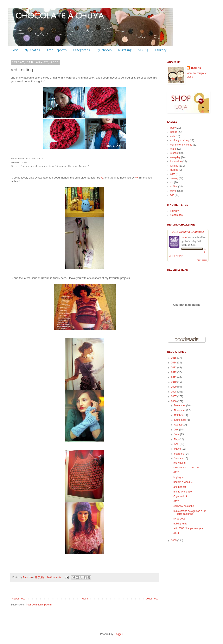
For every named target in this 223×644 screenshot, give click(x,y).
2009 (174, 387)
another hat (180, 487)
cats (173, 136)
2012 (174, 372)
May (177, 439)
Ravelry (175, 211)
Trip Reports (57, 50)
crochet (174, 153)
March (178, 449)
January (179, 458)
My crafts (32, 50)
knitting (174, 166)
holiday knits (180, 524)
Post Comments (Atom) (39, 605)
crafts (173, 149)
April (177, 444)
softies (174, 187)
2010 (174, 382)
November (180, 410)
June (177, 434)
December (180, 405)
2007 (174, 396)
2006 (174, 401)
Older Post (152, 599)
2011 (174, 377)
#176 (176, 472)
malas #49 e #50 (183, 492)
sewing (174, 178)
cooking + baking (180, 140)
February (179, 454)
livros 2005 (179, 519)
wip (172, 195)
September (180, 420)
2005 (174, 541)
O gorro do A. (181, 496)
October (179, 415)
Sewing (143, 50)
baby (173, 128)
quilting (174, 170)
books (174, 132)
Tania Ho (28, 577)
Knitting (125, 50)
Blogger (118, 634)
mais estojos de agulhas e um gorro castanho (190, 512)
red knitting (180, 463)
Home (15, 50)
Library (161, 50)
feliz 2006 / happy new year (189, 528)
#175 (176, 501)
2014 (174, 363)
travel (173, 191)
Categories (82, 50)
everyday (175, 157)
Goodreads (176, 215)
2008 (174, 392)
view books (202, 260)
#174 (176, 533)
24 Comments (54, 577)
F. (102, 178)
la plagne (179, 477)
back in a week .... (183, 482)
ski (172, 182)
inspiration (176, 161)
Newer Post (18, 599)
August (178, 425)
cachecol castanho (184, 506)
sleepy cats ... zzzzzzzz (186, 468)
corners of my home (181, 145)
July (177, 430)
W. (137, 178)
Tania (184, 237)
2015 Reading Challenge (188, 232)
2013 (174, 368)
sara (173, 174)
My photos (104, 50)
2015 (174, 358)
